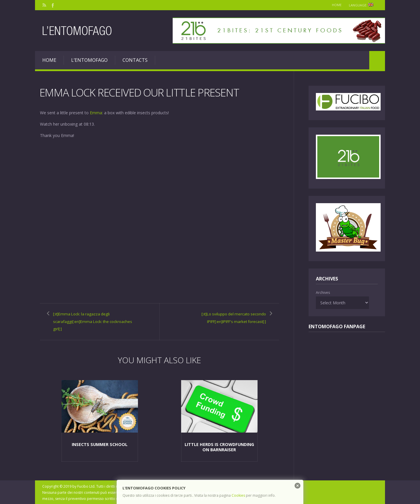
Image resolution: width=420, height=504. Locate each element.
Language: (362, 5)
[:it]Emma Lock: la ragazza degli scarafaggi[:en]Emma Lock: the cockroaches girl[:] (89, 321)
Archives (323, 293)
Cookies (238, 495)
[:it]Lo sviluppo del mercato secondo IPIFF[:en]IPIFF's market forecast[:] (225, 317)
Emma (96, 112)
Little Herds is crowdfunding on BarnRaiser (219, 446)
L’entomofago (89, 60)
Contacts (135, 60)
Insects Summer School (99, 443)
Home (334, 5)
